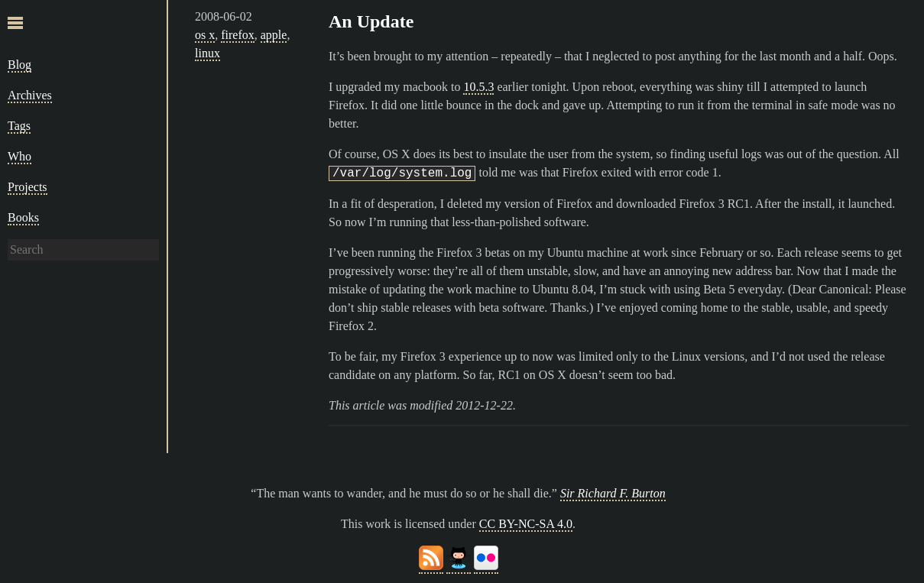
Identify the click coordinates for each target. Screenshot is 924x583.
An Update (371, 21)
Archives (30, 95)
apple (274, 35)
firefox (238, 35)
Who (19, 156)
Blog (19, 65)
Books (23, 217)
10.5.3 (478, 87)
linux (207, 53)
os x (205, 35)
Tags (19, 126)
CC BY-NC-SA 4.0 (526, 524)
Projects (28, 187)
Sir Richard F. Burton (613, 493)
